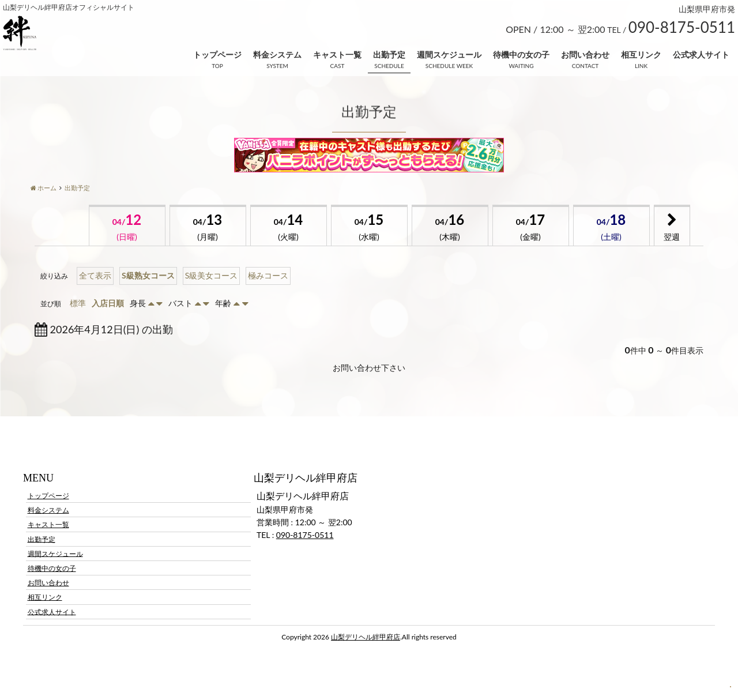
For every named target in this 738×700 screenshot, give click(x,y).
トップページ (217, 54)
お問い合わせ (585, 54)
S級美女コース (212, 275)
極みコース (268, 275)
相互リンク (641, 54)
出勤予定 (389, 54)
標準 (78, 303)
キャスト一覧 (337, 54)
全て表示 (95, 275)
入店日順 (108, 303)
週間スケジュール (449, 54)
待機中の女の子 (521, 54)
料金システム (277, 54)
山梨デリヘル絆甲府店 (366, 637)
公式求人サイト (701, 54)
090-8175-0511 (305, 535)
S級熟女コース (148, 275)
